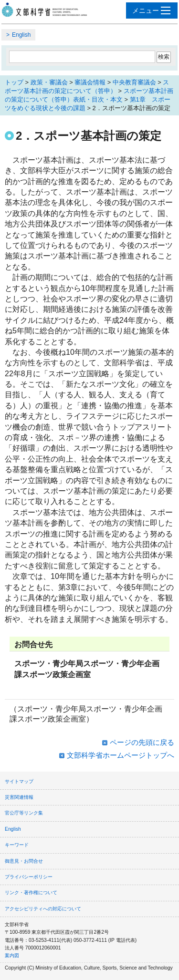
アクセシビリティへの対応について (43, 909)
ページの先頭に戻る (142, 742)
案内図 (12, 955)
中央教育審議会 (134, 82)
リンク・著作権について (31, 892)
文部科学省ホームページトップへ (121, 755)
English (21, 35)
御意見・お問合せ (24, 861)
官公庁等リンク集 (24, 813)
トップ (14, 82)
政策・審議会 (49, 82)
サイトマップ (19, 781)
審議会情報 (90, 82)
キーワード (17, 845)
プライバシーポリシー (29, 877)
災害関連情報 (19, 797)
